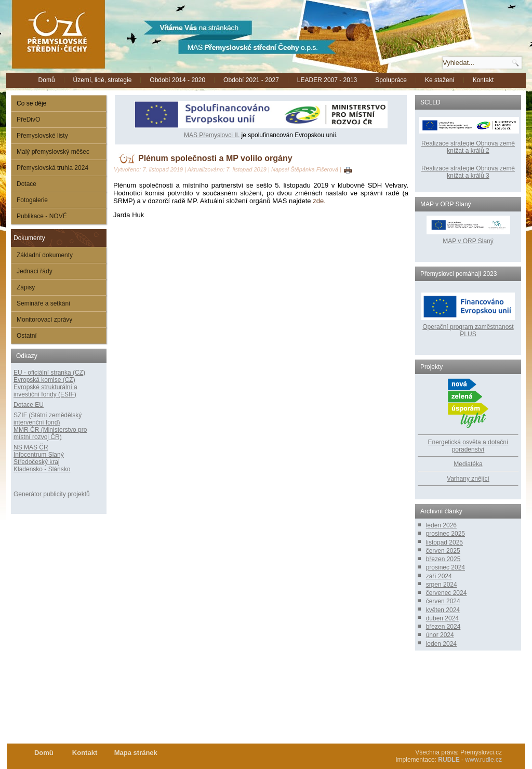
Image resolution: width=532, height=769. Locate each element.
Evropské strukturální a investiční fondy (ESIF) (45, 391)
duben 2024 (442, 618)
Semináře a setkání (43, 303)
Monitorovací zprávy (44, 320)
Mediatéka (468, 464)
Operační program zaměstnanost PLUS (468, 330)
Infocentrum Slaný (39, 455)
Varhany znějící (468, 479)
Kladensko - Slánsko (42, 469)
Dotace (26, 184)
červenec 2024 (447, 593)
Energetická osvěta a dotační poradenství (468, 446)
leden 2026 (441, 525)
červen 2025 (443, 551)
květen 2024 (443, 610)
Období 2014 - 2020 (177, 80)
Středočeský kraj (37, 462)
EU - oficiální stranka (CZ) (49, 373)
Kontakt (483, 80)
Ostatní (27, 336)
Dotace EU (29, 405)
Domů (47, 80)
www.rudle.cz (483, 760)
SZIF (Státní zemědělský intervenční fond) (48, 419)
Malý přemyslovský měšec (53, 152)
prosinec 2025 (445, 534)
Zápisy (26, 287)
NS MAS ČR (31, 447)
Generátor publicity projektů (52, 494)
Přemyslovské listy (42, 136)
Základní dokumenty (45, 255)
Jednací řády (35, 271)
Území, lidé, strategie (103, 80)
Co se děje (31, 103)
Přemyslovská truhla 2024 (52, 168)
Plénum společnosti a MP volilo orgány (215, 158)
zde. (319, 201)
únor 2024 (440, 635)
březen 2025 (443, 559)
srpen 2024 (442, 585)
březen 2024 (443, 627)
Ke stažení (440, 80)
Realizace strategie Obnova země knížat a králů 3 (468, 172)
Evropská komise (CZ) (44, 380)
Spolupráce (391, 80)
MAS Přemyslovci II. (212, 135)
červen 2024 (443, 601)
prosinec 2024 (445, 567)
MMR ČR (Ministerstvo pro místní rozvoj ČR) (50, 433)
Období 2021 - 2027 (251, 80)
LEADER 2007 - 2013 (327, 80)
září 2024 (439, 576)
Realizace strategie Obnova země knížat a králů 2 (468, 147)
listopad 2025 (444, 542)
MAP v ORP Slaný (468, 237)
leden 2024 (441, 644)
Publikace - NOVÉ (42, 216)
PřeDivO (28, 120)
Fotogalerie (32, 200)
